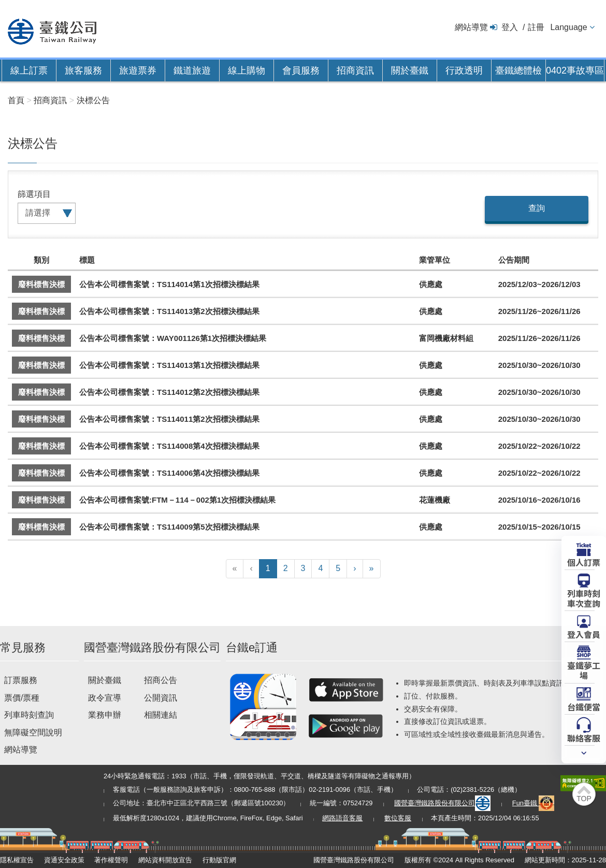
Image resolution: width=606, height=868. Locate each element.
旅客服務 (83, 70)
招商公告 (161, 680)
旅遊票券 (138, 70)
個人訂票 (584, 562)
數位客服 (398, 818)
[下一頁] (355, 569)
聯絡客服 (584, 737)
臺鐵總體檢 (518, 70)
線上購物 (247, 70)
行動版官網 (219, 860)
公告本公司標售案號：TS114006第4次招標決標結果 (169, 473)
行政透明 (464, 70)
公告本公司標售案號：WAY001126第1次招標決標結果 (173, 338)
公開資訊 (161, 698)
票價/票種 (22, 698)
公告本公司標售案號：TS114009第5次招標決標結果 (169, 527)
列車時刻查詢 (29, 715)
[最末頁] (372, 569)
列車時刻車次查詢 (584, 598)
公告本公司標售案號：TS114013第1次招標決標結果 (169, 365)
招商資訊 (355, 70)
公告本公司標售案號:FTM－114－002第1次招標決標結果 (177, 500)
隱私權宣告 (17, 860)
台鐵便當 (584, 706)
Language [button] (568, 27)
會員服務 (301, 70)
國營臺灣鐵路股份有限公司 (442, 803)
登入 (510, 27)
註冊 (536, 27)
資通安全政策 (64, 860)
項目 (42, 194)
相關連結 (161, 715)
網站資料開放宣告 (165, 860)
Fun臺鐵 (533, 803)
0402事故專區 (575, 70)
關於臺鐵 (410, 70)
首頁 (16, 100)
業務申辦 (105, 715)
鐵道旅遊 (192, 70)
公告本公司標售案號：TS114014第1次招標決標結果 (169, 284)
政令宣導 (105, 698)
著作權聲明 (111, 860)
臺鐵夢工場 (584, 670)
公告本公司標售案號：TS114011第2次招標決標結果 (169, 419)
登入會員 (584, 634)
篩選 (26, 194)
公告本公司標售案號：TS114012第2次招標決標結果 (169, 392)
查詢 (537, 208)
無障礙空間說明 (33, 732)
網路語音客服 (342, 818)
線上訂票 (29, 70)
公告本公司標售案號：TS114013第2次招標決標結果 (169, 311)
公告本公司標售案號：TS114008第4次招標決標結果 (169, 446)
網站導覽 (471, 27)
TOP (584, 799)
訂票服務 (21, 680)
